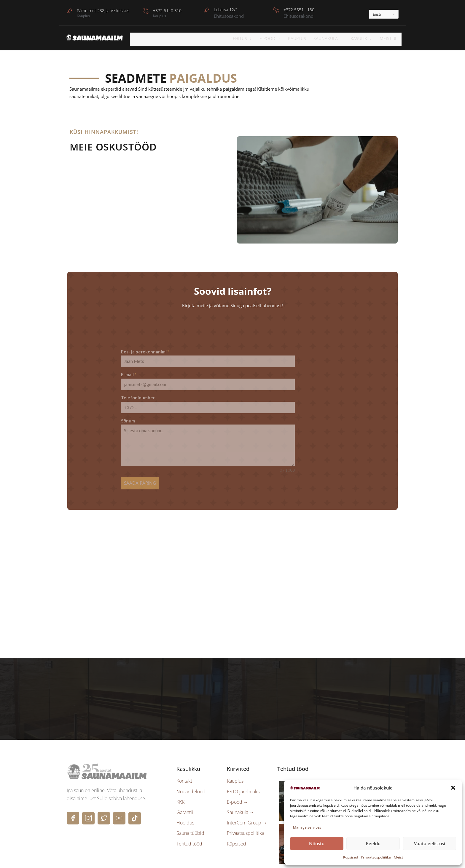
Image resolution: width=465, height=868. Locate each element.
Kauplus (302, 38)
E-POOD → (275, 38)
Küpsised (351, 857)
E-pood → (238, 795)
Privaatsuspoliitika (376, 857)
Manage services (307, 827)
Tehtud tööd (189, 837)
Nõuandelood (191, 785)
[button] (453, 788)
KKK (180, 795)
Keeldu (373, 843)
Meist (398, 857)
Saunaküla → (333, 38)
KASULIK (365, 38)
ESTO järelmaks (243, 785)
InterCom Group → (247, 816)
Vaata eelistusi (430, 843)
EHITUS (249, 38)
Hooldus (185, 816)
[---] (384, 14)
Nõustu (317, 843)
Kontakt (184, 774)
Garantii (185, 805)
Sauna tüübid (190, 827)
